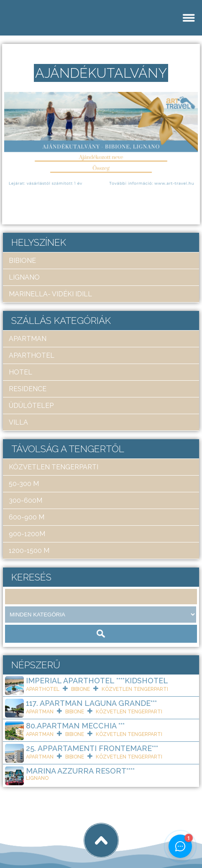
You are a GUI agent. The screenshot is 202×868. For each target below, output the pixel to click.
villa (18, 422)
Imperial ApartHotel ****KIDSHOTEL (97, 681)
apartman (28, 339)
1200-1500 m (29, 551)
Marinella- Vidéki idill (50, 294)
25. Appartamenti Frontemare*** (92, 748)
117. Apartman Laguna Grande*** (91, 703)
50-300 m (24, 484)
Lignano (24, 277)
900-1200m (27, 534)
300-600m (26, 500)
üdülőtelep (31, 406)
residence (28, 389)
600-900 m (27, 517)
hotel (20, 372)
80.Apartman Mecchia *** (75, 726)
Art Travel (65, 834)
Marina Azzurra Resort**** (80, 771)
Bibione (22, 261)
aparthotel (32, 355)
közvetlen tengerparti (54, 467)
